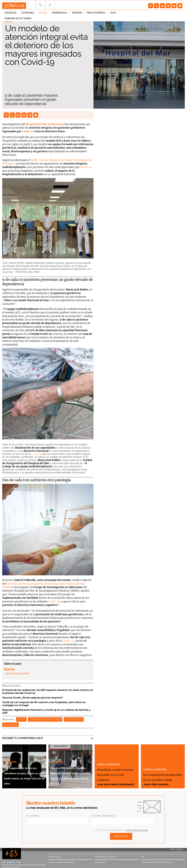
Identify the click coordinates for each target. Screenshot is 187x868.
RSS (143, 857)
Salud (43, 14)
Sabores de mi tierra (134, 14)
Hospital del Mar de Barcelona (45, 124)
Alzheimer (10, 725)
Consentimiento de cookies (156, 862)
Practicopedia (96, 14)
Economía (28, 14)
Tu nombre (32, 816)
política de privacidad (137, 830)
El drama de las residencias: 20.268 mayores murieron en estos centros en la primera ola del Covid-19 (48, 691)
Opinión (77, 14)
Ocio (113, 14)
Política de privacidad (61, 862)
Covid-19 (28, 131)
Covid (21, 719)
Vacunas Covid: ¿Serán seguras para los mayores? (33, 698)
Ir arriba (177, 850)
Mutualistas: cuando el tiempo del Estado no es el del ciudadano (115, 769)
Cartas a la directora (113, 754)
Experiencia (59, 14)
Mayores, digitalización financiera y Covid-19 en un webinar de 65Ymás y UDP (46, 711)
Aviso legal (55, 857)
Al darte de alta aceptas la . (122, 830)
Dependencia (74, 719)
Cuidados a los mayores (45, 719)
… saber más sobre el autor (16, 673)
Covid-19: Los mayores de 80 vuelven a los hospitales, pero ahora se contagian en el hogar (44, 704)
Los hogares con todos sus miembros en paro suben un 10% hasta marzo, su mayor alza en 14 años (24, 767)
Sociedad (11, 14)
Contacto (100, 862)
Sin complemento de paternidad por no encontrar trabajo (160, 766)
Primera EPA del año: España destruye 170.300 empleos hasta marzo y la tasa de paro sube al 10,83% (70, 765)
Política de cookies (105, 857)
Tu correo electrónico (103, 816)
